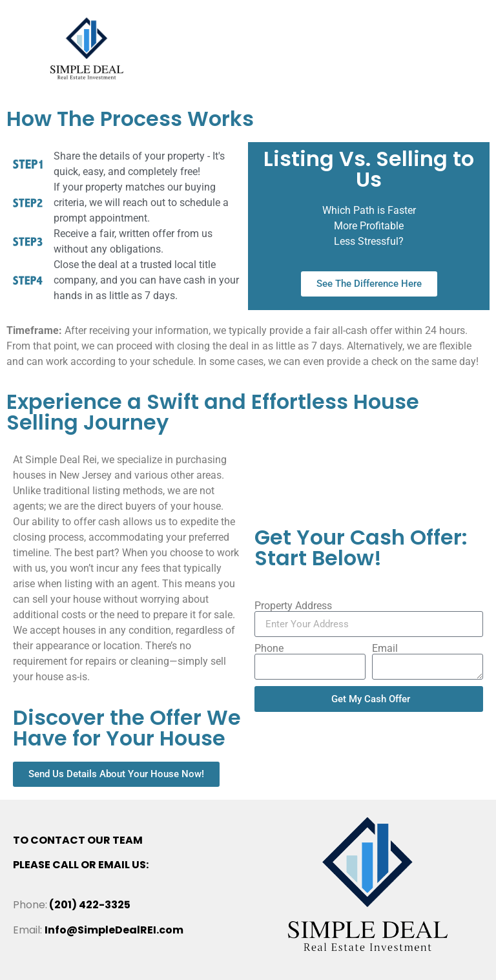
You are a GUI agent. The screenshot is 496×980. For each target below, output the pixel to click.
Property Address (293, 606)
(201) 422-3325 (90, 905)
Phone (269, 649)
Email (385, 649)
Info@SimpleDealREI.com (114, 930)
